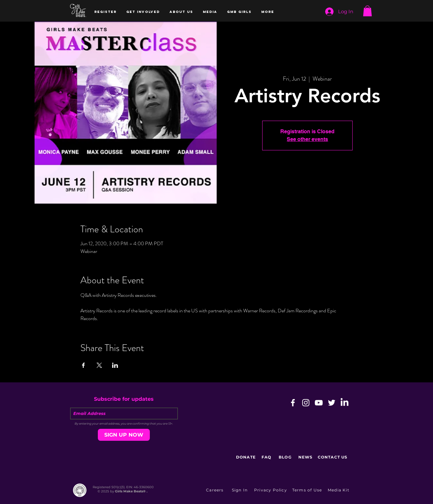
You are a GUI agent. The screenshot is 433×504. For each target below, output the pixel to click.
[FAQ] (267, 457)
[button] (105, 12)
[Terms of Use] (308, 490)
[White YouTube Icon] (319, 403)
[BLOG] (286, 457)
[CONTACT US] (333, 457)
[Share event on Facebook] (83, 365)
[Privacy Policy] (271, 490)
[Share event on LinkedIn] (115, 365)
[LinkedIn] (345, 403)
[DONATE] (247, 457)
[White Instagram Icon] (306, 403)
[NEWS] (306, 457)
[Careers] (216, 490)
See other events (307, 139)
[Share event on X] (99, 365)
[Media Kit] (339, 490)
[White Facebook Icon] (293, 403)
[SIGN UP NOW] (124, 435)
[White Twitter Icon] (332, 403)
